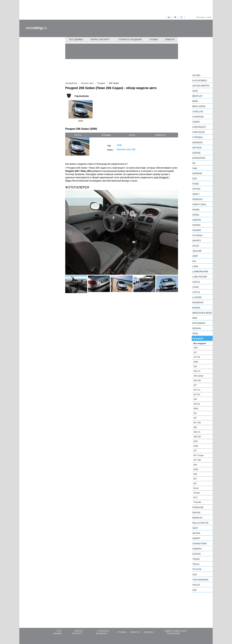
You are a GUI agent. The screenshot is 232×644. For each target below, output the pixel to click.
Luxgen (197, 297)
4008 (196, 446)
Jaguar (197, 251)
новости (160, 135)
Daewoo (198, 142)
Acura (196, 75)
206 (195, 366)
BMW (195, 101)
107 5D (197, 357)
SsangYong (200, 543)
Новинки (148, 632)
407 (195, 451)
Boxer (196, 488)
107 (195, 352)
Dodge (196, 153)
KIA (194, 261)
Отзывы (154, 40)
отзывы (106, 135)
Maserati (198, 302)
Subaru (197, 549)
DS (194, 163)
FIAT (195, 179)
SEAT (195, 528)
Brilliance (199, 106)
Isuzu (196, 246)
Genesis (197, 199)
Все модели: (200, 343)
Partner (197, 493)
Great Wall (199, 204)
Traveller (197, 502)
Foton (196, 189)
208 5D (197, 404)
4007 (196, 441)
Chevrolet (199, 127)
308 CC (197, 432)
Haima (196, 210)
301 (195, 413)
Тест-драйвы (76, 40)
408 (195, 465)
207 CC (197, 390)
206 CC (197, 371)
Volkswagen (200, 580)
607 (195, 479)
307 (195, 418)
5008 (196, 469)
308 (195, 427)
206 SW (197, 380)
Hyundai (197, 235)
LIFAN (196, 287)
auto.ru (36, 28)
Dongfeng (199, 158)
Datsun (197, 148)
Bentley (198, 96)
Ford (196, 184)
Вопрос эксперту (100, 40)
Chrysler (198, 132)
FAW (195, 168)
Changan (198, 117)
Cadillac (198, 111)
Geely (196, 194)
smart (196, 538)
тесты (78, 135)
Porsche (198, 507)
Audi (195, 91)
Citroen (197, 137)
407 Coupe (198, 455)
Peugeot (198, 339)
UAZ (195, 574)
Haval (196, 215)
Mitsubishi (199, 323)
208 (195, 399)
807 (195, 483)
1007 (196, 348)
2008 (196, 362)
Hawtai (197, 220)
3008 (196, 409)
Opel (195, 333)
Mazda (196, 308)
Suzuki (196, 554)
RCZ (196, 497)
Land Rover (200, 277)
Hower (197, 230)
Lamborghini (200, 272)
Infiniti (197, 241)
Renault (198, 518)
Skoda (196, 533)
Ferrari (197, 173)
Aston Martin (201, 86)
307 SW (197, 423)
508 (195, 474)
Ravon (196, 513)
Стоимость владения (130, 40)
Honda (196, 225)
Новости (170, 40)
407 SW (197, 460)
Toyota (197, 569)
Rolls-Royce (200, 523)
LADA (195, 266)
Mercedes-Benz (202, 313)
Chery (196, 122)
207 (195, 385)
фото (132, 135)
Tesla (196, 564)
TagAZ (196, 559)
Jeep (195, 256)
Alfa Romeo (200, 80)
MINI (195, 318)
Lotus (196, 292)
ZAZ (194, 590)
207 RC (197, 395)
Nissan (197, 328)
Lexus (196, 282)
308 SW (197, 437)
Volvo (196, 585)
